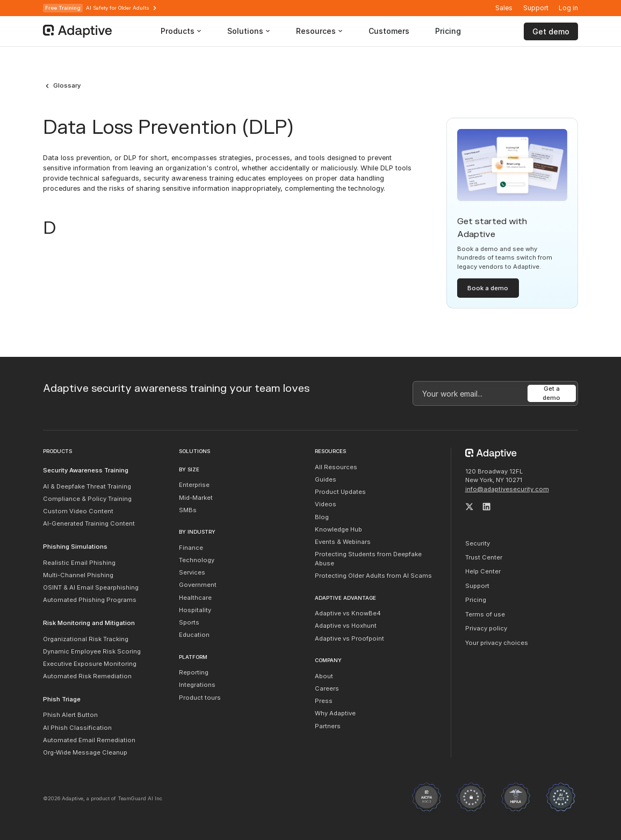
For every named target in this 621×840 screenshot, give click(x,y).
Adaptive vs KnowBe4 (348, 613)
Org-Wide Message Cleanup (85, 752)
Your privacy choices (497, 643)
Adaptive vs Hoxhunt (346, 626)
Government (198, 585)
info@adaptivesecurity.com (507, 489)
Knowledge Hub (338, 529)
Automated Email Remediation (89, 740)
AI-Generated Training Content (89, 523)
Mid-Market (196, 498)
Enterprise (194, 485)
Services (192, 572)
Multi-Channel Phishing (78, 575)
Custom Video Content (78, 511)
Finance (191, 548)
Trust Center (484, 557)
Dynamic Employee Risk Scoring (92, 651)
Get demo (551, 31)
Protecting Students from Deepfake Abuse (368, 559)
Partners (328, 726)
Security (478, 543)
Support (536, 8)
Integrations (197, 685)
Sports (189, 622)
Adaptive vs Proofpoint (349, 638)
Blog (322, 517)
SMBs (188, 510)
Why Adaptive (335, 713)
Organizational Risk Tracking (86, 639)
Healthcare (195, 598)
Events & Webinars (343, 542)
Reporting (194, 672)
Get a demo (551, 393)
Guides (326, 479)
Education (194, 635)
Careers (327, 688)
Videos (326, 504)
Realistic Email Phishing (79, 563)
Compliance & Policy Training (87, 499)
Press (324, 701)
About (324, 676)
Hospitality (195, 610)
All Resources (336, 467)
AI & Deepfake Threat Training (87, 486)
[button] (568, 8)
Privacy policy (486, 628)
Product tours (200, 698)
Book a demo (488, 288)
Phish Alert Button (70, 715)
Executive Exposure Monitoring (90, 664)
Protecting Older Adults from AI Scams (373, 576)
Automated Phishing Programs (90, 600)
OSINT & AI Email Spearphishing (91, 587)
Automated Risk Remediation (87, 676)
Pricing (476, 600)
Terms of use (485, 614)
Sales (504, 8)
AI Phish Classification (77, 728)
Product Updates (340, 492)
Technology (197, 560)
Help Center (483, 571)
